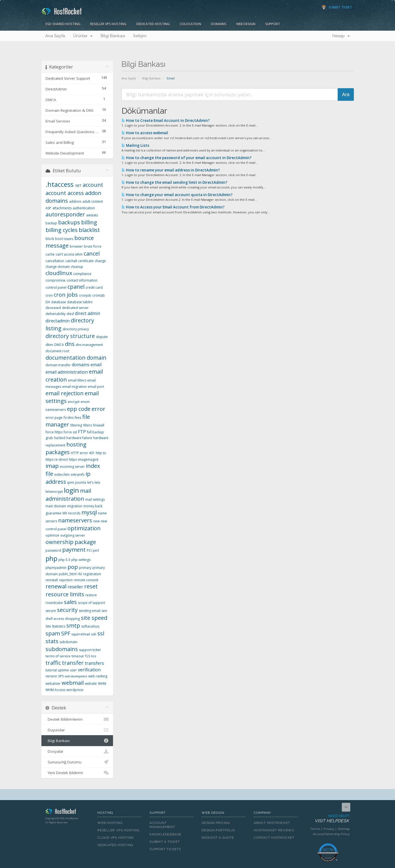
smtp (73, 625)
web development (76, 676)
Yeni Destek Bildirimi (77, 773)
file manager (68, 421)
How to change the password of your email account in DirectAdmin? (187, 158)
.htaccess (60, 184)
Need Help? (327, 819)
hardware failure (79, 438)
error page (54, 418)
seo (104, 611)
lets (97, 482)
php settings (81, 560)
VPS (61, 676)
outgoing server (73, 535)
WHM (102, 684)
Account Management (162, 825)
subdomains (62, 649)
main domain (56, 506)
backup (51, 223)
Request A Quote (218, 838)
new (96, 521)
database (59, 302)
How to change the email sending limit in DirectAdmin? (174, 182)
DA (48, 302)
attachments (62, 208)
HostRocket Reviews (274, 830)
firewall (99, 425)
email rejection (65, 393)
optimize (52, 535)
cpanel (76, 287)
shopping (72, 619)
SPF (66, 633)
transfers (94, 663)
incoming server (72, 467)
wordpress (75, 690)
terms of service (58, 656)
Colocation (190, 24)
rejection (66, 580)
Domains (219, 24)
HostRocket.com (67, 812)
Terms (315, 829)
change (100, 261)
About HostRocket (272, 823)
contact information (82, 280)
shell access (55, 619)
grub (49, 438)
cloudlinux (59, 273)
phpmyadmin (56, 568)
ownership (60, 542)
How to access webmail (145, 133)
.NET (78, 186)
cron (49, 295)
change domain (58, 267)
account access (65, 193)
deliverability (56, 314)
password (53, 550)
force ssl (70, 432)
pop (73, 567)
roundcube (54, 603)
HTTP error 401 (83, 453)
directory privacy (76, 329)
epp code (79, 409)
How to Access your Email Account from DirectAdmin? (173, 207)
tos (94, 656)
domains (81, 365)
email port (96, 387)
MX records (71, 513)
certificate (86, 261)
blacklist (89, 230)
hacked (60, 438)
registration (92, 574)
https (73, 459)
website (91, 684)
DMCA (59, 345)
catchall (71, 261)
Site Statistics (55, 626)
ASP (48, 208)
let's (90, 482)
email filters (77, 380)
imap (52, 466)
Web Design (246, 24)
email (96, 365)
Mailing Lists (135, 145)
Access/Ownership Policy (331, 834)
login (71, 490)
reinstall (52, 580)
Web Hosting (110, 823)
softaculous (90, 626)
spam (53, 633)
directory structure (70, 336)
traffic (53, 663)
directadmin (58, 321)
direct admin (88, 313)
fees (78, 418)
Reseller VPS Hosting (108, 24)
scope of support (91, 603)
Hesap (341, 36)
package (85, 542)
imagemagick (88, 459)
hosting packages (66, 448)
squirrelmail (81, 634)
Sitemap (344, 829)
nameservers (75, 520)
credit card (94, 287)
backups (69, 222)
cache (50, 254)
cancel (92, 253)
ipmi (71, 482)
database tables (80, 302)
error (98, 409)
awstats (92, 215)
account (93, 185)
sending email (90, 611)
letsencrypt (54, 492)
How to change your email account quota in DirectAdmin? (177, 195)
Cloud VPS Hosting (116, 838)
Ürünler (83, 36)
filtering (76, 425)
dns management (89, 345)
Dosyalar (77, 751)
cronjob (85, 295)
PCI (89, 550)
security (67, 610)
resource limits (65, 594)
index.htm (62, 475)
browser (76, 246)
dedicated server (75, 308)
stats (52, 641)
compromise (56, 280)
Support (273, 24)
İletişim (140, 36)
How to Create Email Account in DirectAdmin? (166, 121)
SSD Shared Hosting (63, 24)
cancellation (55, 261)
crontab (99, 295)
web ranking (98, 676)
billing (89, 222)
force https (54, 432)
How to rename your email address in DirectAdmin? (171, 170)
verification (89, 670)
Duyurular (77, 730)
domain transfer (58, 365)
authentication (84, 208)
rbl (80, 574)
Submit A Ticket (165, 842)
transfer (73, 663)
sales (70, 602)
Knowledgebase (165, 834)
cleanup (77, 267)
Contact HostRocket (274, 838)
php (51, 558)
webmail (73, 683)
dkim (49, 345)
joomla (81, 482)
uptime (63, 670)
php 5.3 (64, 560)
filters (88, 425)
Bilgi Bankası (113, 36)
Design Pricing (216, 823)
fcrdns (69, 418)
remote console (86, 580)
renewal (56, 586)
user (73, 670)
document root (57, 351)
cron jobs (66, 295)
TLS (87, 656)
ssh (94, 634)
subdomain (68, 642)
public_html (68, 574)
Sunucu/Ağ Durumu (77, 762)
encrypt (74, 402)
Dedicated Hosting (153, 24)
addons (75, 201)
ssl (101, 633)
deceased (53, 308)
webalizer (53, 684)
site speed (94, 618)
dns (70, 344)
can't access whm (69, 254)
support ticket (90, 650)
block (50, 239)
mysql (89, 512)
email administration (67, 372)
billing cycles (62, 230)
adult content (93, 201)
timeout (78, 656)
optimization (84, 528)
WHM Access (55, 690)
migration (75, 506)
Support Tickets (165, 849)
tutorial (51, 670)
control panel (56, 287)
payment (74, 550)
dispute (102, 337)
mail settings (95, 499)
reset (91, 586)
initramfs (78, 475)
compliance (82, 274)
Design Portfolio (218, 830)
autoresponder (65, 214)
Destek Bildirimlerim (77, 719)
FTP (82, 432)
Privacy (329, 829)
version (51, 676)
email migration (74, 387)
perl (96, 550)
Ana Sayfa (55, 36)
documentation (66, 358)
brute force (93, 246)
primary (85, 568)
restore (91, 595)
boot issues (64, 239)
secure (51, 611)
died (70, 314)
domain (97, 358)
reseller (75, 587)
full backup (95, 432)
